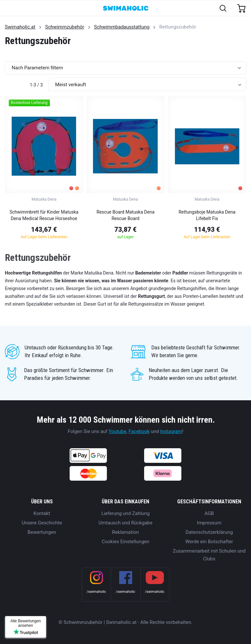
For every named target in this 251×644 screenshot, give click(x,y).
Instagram (171, 431)
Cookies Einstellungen (125, 542)
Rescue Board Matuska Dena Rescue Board (125, 215)
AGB (209, 513)
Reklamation (125, 532)
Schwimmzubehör (65, 27)
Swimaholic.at (20, 27)
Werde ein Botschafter (209, 542)
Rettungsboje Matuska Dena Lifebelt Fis (207, 215)
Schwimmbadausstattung (122, 27)
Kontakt (42, 513)
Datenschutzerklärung (209, 532)
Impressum (209, 523)
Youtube (117, 431)
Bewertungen (42, 532)
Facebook (139, 431)
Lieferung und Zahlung (125, 513)
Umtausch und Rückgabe (125, 523)
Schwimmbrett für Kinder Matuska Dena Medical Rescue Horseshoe (44, 215)
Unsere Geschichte (42, 523)
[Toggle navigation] (9, 9)
